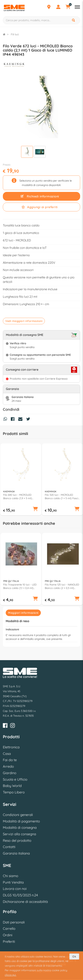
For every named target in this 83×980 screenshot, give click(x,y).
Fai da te (10, 760)
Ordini (8, 935)
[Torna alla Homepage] (4, 34)
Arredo (8, 766)
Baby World (12, 786)
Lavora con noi (15, 889)
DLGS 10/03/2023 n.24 (20, 895)
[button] (35, 509)
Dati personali (14, 922)
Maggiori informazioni (23, 613)
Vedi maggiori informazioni (24, 321)
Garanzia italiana (16, 853)
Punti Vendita (13, 882)
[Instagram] (13, 726)
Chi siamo (11, 876)
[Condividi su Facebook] (14, 420)
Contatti (9, 847)
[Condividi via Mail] (21, 420)
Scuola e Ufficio (15, 779)
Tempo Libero (14, 792)
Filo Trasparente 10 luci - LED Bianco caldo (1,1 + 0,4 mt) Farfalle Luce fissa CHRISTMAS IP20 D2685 (21, 586)
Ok (74, 957)
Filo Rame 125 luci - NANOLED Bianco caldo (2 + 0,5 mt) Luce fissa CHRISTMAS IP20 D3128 (62, 586)
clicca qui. (11, 975)
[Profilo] (58, 7)
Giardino (10, 773)
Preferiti (9, 942)
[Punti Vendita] (49, 7)
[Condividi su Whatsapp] (6, 420)
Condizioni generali (18, 815)
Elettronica (11, 747)
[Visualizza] (27, 152)
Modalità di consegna (20, 828)
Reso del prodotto (17, 841)
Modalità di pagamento (21, 821)
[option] (21, 479)
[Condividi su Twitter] (29, 420)
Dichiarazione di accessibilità (25, 902)
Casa (7, 754)
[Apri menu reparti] (77, 7)
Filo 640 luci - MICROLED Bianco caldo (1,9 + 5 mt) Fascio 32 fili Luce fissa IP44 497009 (19, 497)
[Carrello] (68, 7)
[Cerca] (74, 20)
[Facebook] (5, 726)
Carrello (9, 929)
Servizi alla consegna (19, 834)
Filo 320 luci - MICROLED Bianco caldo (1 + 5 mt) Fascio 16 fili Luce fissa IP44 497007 (62, 497)
